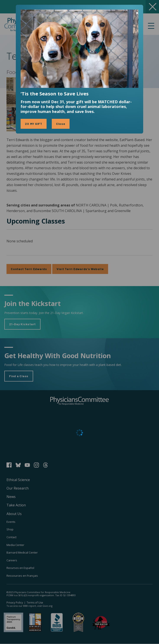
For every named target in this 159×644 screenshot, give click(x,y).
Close (61, 124)
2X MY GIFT (34, 124)
